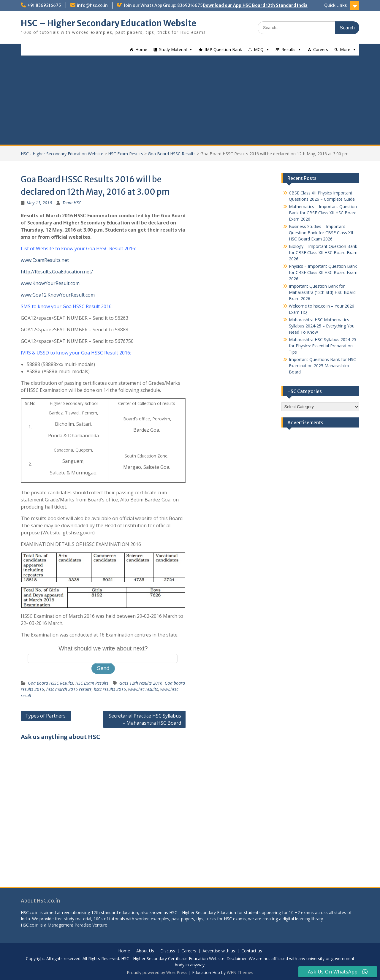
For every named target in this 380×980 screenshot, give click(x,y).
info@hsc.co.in (92, 5)
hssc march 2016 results (69, 689)
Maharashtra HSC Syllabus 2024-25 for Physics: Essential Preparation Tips (323, 346)
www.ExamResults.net (45, 260)
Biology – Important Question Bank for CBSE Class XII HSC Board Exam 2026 (323, 252)
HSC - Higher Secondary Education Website (62, 154)
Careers (321, 49)
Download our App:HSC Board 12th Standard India (255, 5)
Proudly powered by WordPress (157, 972)
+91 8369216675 (44, 5)
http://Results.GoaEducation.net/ (57, 272)
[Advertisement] (190, 100)
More (345, 49)
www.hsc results (143, 689)
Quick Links (335, 5)
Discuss (168, 951)
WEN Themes (240, 972)
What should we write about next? (103, 648)
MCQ (259, 49)
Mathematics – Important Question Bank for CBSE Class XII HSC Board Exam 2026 (323, 213)
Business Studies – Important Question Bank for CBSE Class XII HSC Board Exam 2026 (321, 233)
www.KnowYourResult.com (50, 283)
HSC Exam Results (126, 154)
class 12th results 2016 (141, 683)
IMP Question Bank (223, 49)
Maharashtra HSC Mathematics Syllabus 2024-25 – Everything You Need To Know (322, 326)
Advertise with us (219, 951)
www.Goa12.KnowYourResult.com (58, 295)
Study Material (173, 49)
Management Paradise (69, 925)
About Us (145, 951)
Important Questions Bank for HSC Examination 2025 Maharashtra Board (322, 366)
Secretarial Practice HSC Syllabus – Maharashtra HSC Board (145, 719)
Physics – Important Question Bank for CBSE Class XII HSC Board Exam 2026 (323, 272)
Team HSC (72, 203)
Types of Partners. (46, 716)
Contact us (252, 951)
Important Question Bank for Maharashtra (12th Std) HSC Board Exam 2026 (322, 292)
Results (288, 49)
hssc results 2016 (110, 689)
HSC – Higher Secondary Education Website (109, 23)
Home (141, 49)
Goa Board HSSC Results (172, 154)
